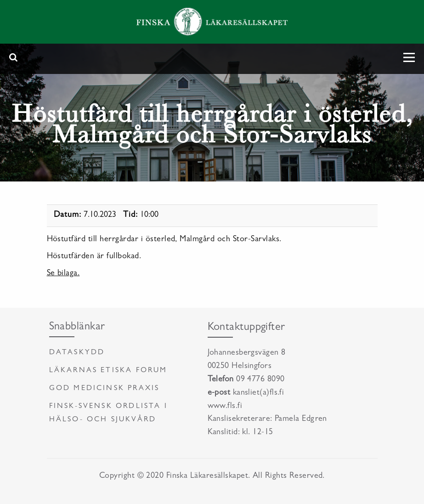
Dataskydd (77, 353)
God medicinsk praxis (105, 389)
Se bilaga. (63, 274)
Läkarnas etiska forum (108, 371)
